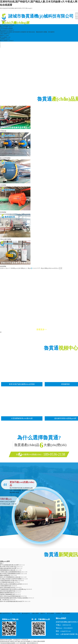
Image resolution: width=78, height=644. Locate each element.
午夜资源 (2, 643)
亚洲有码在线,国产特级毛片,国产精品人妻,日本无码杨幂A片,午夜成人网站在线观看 (22, 641)
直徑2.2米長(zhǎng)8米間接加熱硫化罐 (10, 596)
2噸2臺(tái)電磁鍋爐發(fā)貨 (7, 594)
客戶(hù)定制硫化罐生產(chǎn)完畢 (9, 565)
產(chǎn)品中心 (26, 613)
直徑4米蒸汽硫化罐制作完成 (8, 591)
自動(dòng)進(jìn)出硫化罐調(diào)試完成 (11, 584)
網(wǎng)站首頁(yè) (5, 613)
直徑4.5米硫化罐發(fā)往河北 (8, 588)
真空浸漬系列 (16, 32)
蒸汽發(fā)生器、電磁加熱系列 (35, 32)
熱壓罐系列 (3, 32)
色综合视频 (23, 643)
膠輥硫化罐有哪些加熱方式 (7, 593)
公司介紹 (2, 29)
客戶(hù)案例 (50, 613)
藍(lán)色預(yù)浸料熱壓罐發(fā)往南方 (10, 574)
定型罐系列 (23, 32)
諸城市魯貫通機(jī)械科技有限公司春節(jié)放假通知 (14, 598)
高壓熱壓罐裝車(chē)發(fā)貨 (8, 570)
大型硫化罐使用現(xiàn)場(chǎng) (9, 581)
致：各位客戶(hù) (5, 600)
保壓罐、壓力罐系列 (49, 32)
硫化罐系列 (9, 32)
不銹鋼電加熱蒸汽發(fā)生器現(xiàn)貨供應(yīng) (13, 589)
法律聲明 (58, 613)
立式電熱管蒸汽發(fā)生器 (7, 582)
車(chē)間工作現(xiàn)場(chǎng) (8, 567)
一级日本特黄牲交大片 (32, 643)
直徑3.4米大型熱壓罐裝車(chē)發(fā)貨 (10, 577)
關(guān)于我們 (16, 613)
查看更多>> (42, 329)
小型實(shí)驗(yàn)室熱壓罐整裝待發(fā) (11, 572)
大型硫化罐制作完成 (5, 586)
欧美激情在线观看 (10, 643)
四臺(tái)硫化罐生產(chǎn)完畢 (8, 568)
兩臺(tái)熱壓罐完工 (5, 575)
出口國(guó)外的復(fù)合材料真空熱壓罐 (11, 579)
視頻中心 (43, 613)
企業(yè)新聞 (35, 613)
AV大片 (17, 643)
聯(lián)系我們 (9, 29)
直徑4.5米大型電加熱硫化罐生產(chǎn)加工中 (12, 601)
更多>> (2, 563)
